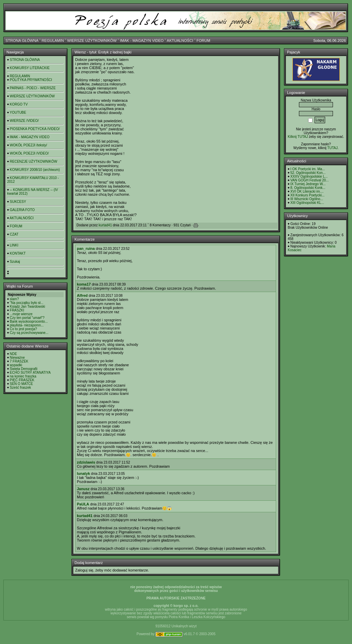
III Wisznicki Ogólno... (307, 199)
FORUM (203, 41)
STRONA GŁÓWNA (22, 41)
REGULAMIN (53, 41)
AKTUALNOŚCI (180, 41)
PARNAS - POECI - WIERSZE (33, 88)
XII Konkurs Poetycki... (308, 195)
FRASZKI (17, 310)
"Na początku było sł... (27, 303)
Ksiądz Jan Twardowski (28, 307)
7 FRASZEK (19, 361)
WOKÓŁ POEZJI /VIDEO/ (29, 153)
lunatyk (83, 473)
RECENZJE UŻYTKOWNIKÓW (33, 162)
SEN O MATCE (21, 384)
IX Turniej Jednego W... (308, 184)
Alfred (82, 295)
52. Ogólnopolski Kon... (308, 173)
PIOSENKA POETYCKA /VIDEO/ (35, 129)
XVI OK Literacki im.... (307, 191)
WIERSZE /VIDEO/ (24, 121)
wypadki (16, 365)
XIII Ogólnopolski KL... (307, 203)
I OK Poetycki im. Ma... (308, 169)
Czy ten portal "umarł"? (27, 318)
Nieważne (17, 358)
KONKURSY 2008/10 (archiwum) (35, 170)
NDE (13, 354)
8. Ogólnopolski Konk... (308, 188)
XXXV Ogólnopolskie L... (309, 176)
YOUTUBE (18, 112)
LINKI (14, 245)
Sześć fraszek (20, 388)
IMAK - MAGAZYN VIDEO (142, 41)
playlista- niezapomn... (27, 325)
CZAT (14, 234)
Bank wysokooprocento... (29, 321)
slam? (14, 299)
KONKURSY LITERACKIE (30, 68)
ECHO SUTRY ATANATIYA (30, 373)
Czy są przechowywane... (29, 333)
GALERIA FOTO (22, 210)
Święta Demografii (24, 369)
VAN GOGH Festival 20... (310, 180)
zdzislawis (86, 462)
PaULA (83, 504)
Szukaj (15, 262)
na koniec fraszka (23, 376)
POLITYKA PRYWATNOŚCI (31, 80)
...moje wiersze (21, 314)
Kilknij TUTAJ (298, 137)
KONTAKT (18, 253)
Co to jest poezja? (23, 329)
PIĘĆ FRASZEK (22, 380)
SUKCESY (18, 202)
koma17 (84, 284)
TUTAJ (332, 148)
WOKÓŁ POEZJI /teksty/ (28, 145)
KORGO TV (19, 104)
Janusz (83, 489)
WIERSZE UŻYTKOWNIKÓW (92, 41)
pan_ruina (86, 248)
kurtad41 (105, 225)
